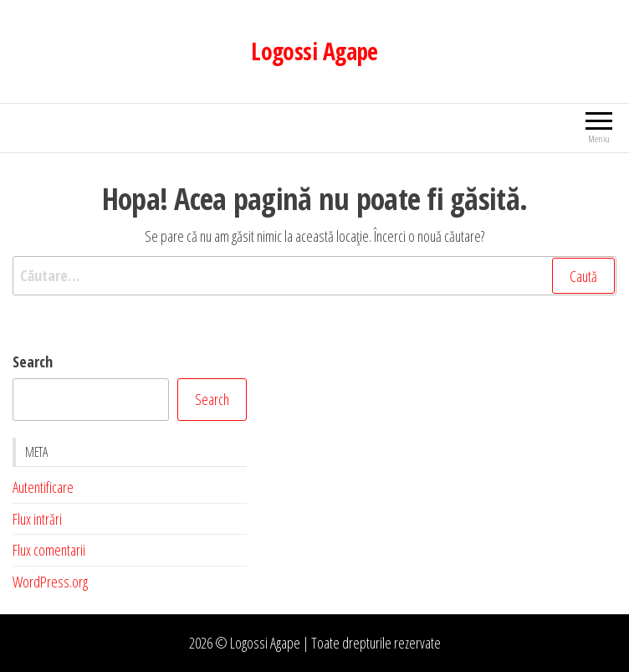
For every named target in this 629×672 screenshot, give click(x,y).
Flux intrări (37, 519)
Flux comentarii (49, 550)
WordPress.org (50, 582)
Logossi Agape (314, 51)
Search (33, 362)
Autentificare (43, 487)
